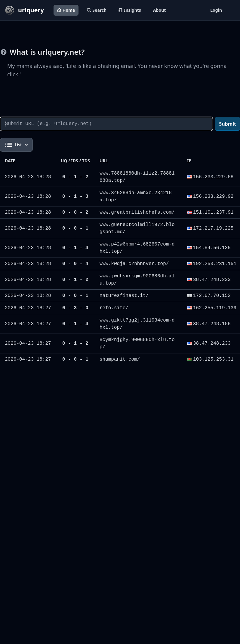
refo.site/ (114, 308)
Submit (228, 124)
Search (97, 10)
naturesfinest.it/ (124, 296)
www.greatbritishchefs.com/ (137, 212)
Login (216, 10)
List (16, 145)
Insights (130, 10)
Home (66, 10)
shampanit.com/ (120, 359)
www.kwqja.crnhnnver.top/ (134, 264)
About (159, 10)
